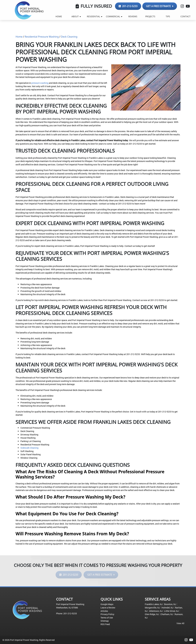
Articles (104, 611)
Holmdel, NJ (167, 608)
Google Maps (107, 604)
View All (180, 623)
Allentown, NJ (156, 611)
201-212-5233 (128, 6)
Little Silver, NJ (171, 611)
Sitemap (105, 621)
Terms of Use (107, 618)
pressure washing (40, 83)
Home (19, 37)
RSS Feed (105, 624)
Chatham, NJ (167, 614)
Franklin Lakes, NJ (154, 604)
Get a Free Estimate (160, 6)
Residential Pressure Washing (42, 37)
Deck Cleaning (69, 37)
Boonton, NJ (170, 604)
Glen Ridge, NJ (152, 614)
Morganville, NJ (152, 608)
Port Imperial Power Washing (24, 640)
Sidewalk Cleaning (29, 448)
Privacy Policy (107, 614)
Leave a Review (108, 608)
